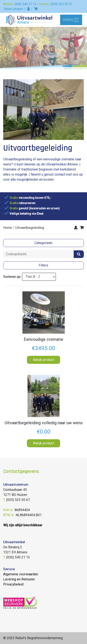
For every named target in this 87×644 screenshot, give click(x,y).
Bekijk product (43, 360)
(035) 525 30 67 (61, 4)
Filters (43, 265)
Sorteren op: (12, 277)
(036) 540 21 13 (25, 4)
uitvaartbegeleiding (30, 228)
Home (8, 228)
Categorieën (43, 243)
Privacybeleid (13, 584)
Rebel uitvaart (13, 9)
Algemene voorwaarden (21, 574)
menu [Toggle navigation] (71, 20)
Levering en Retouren (19, 579)
